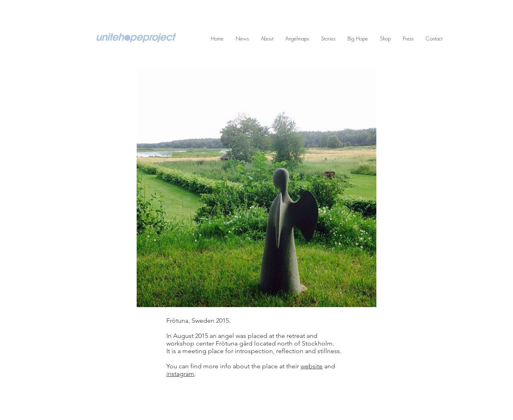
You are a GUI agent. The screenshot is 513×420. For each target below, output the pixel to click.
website (312, 366)
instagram (180, 374)
